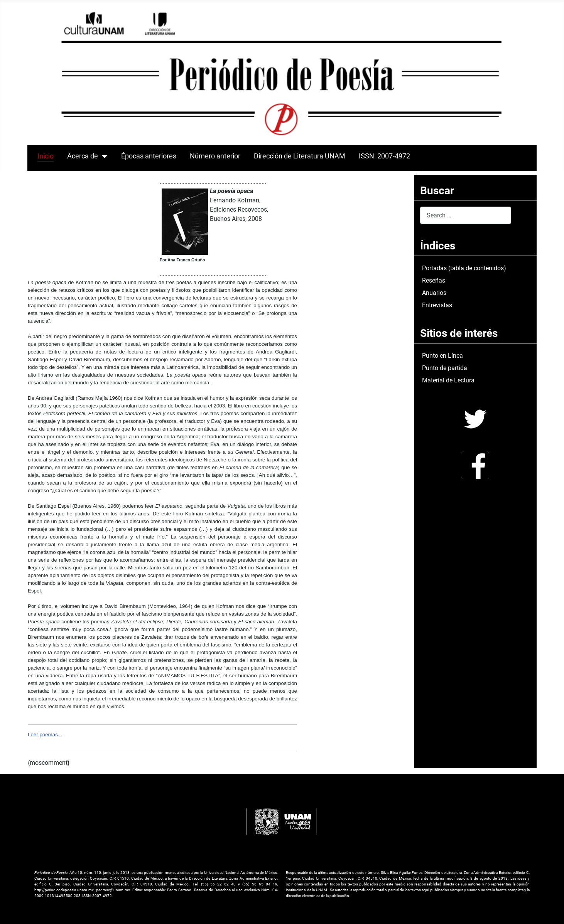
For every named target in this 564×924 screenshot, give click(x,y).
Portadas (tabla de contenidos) (464, 268)
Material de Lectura (448, 380)
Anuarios (434, 293)
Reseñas (434, 280)
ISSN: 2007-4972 (384, 156)
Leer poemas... (45, 735)
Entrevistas (437, 305)
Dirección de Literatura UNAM (300, 156)
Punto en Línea (442, 356)
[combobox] (466, 215)
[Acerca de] (103, 156)
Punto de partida (445, 368)
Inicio (46, 156)
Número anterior (215, 156)
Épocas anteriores (149, 156)
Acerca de (83, 156)
